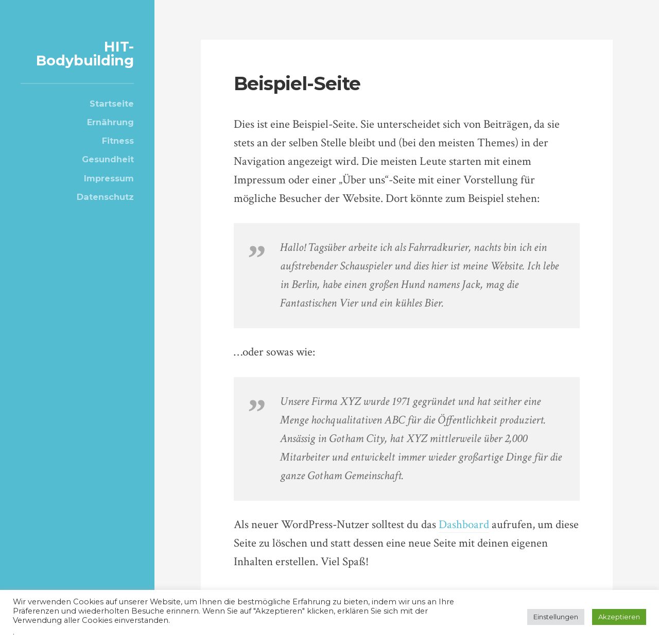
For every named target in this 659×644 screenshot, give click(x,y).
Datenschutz (105, 197)
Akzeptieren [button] (619, 617)
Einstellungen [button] (556, 617)
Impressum (109, 178)
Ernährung (110, 122)
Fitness (118, 141)
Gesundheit (108, 159)
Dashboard (464, 525)
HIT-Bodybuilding (85, 54)
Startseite (112, 104)
